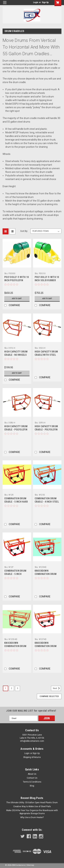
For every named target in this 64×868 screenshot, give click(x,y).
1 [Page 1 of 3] (6, 688)
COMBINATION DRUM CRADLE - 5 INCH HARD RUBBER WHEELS (16, 502)
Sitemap (30, 865)
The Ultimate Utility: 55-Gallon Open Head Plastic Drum (32, 803)
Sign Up (45, 2)
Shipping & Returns (32, 757)
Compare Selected (49, 696)
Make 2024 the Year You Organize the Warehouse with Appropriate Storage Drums (32, 812)
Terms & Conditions (32, 782)
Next (57, 688)
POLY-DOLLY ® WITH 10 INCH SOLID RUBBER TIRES (47, 280)
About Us (32, 774)
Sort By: (24, 231)
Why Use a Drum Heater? (32, 817)
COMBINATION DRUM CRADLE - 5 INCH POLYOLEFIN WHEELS (15, 574)
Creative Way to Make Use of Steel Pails (32, 806)
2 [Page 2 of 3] (12, 688)
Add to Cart (17, 299)
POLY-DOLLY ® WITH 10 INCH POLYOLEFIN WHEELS (16, 280)
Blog (32, 786)
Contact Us (32, 778)
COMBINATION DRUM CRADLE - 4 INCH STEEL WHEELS (47, 502)
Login (36, 2)
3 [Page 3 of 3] (17, 688)
